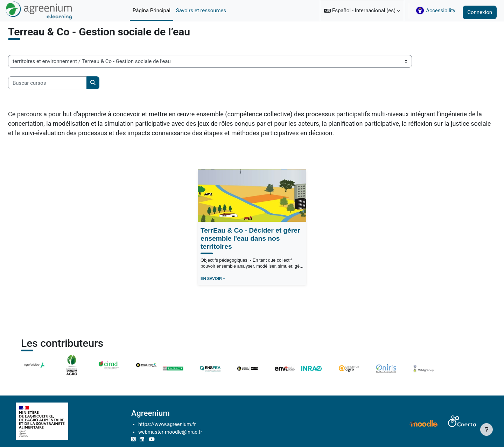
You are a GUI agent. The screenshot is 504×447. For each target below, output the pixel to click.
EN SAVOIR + (213, 298)
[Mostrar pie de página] (486, 429)
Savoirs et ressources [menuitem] (201, 11)
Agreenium (167, 412)
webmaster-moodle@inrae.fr (188, 432)
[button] (362, 11)
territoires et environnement (81, 36)
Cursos (33, 36)
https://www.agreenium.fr (185, 424)
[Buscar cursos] (64, 102)
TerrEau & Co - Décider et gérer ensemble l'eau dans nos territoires (250, 257)
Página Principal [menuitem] (152, 11)
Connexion (480, 12)
